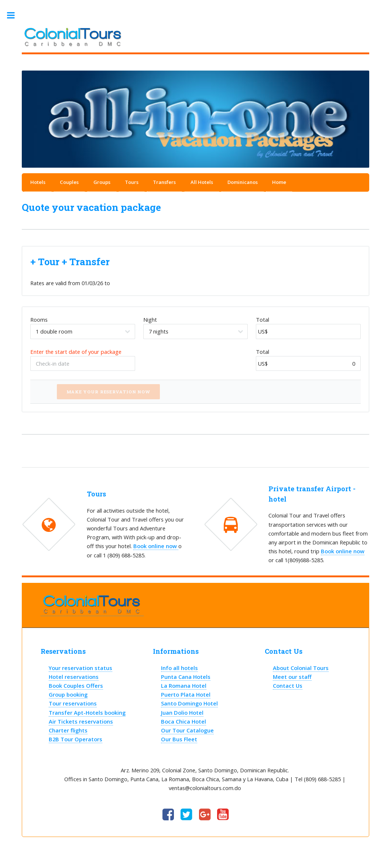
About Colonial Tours (301, 668)
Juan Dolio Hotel (182, 712)
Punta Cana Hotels (186, 677)
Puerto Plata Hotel (186, 694)
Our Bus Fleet (179, 739)
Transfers (164, 182)
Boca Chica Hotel (184, 721)
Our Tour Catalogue (187, 730)
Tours (132, 182)
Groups (102, 182)
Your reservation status (80, 668)
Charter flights (68, 730)
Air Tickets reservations (81, 721)
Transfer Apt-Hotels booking (87, 712)
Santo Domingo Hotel (189, 703)
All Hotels (202, 182)
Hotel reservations (74, 677)
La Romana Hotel (184, 686)
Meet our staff (292, 677)
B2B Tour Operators (76, 739)
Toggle (15, 15)
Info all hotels (179, 668)
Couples (69, 182)
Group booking (68, 694)
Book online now (156, 546)
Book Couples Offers (76, 686)
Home (279, 182)
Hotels (38, 182)
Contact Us (288, 686)
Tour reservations (73, 703)
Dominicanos (243, 182)
